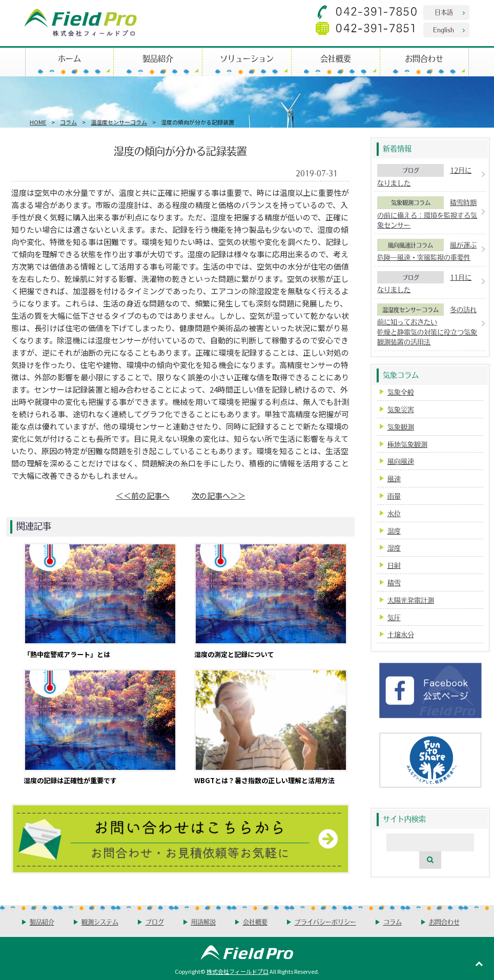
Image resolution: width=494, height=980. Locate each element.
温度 (394, 531)
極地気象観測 (407, 444)
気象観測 (401, 427)
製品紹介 (158, 58)
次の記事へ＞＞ (219, 495)
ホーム (69, 58)
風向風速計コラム (410, 245)
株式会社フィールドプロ (238, 971)
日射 (394, 565)
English (444, 29)
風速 (394, 478)
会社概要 (336, 58)
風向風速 (401, 461)
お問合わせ (424, 58)
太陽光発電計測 (411, 600)
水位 (394, 513)
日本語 (444, 12)
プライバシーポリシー (325, 922)
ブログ (411, 170)
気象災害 (401, 409)
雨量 (394, 496)
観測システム (100, 922)
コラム (68, 122)
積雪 (394, 583)
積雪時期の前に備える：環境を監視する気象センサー (427, 213)
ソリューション (247, 58)
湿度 (394, 548)
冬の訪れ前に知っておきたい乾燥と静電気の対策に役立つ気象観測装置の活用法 (427, 326)
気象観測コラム (411, 202)
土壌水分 (401, 634)
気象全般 (401, 392)
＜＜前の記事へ (143, 495)
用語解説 (203, 922)
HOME (38, 122)
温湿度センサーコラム (119, 122)
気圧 (394, 617)
